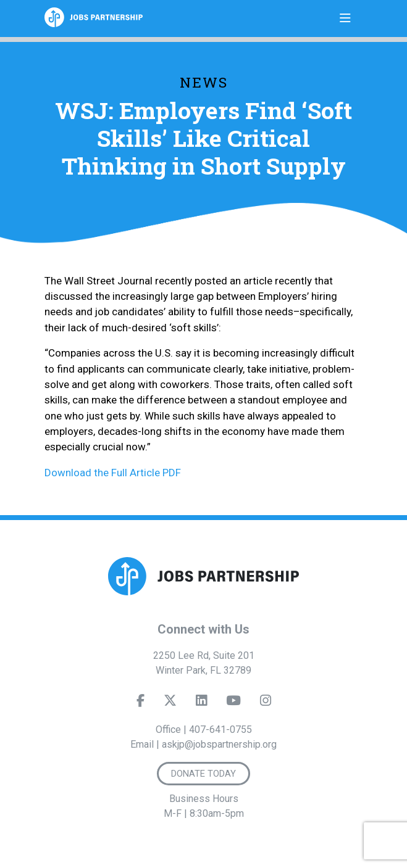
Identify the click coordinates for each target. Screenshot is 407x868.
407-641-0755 (220, 730)
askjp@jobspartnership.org (219, 744)
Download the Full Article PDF (113, 473)
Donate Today (203, 774)
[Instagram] (265, 703)
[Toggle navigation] (345, 19)
